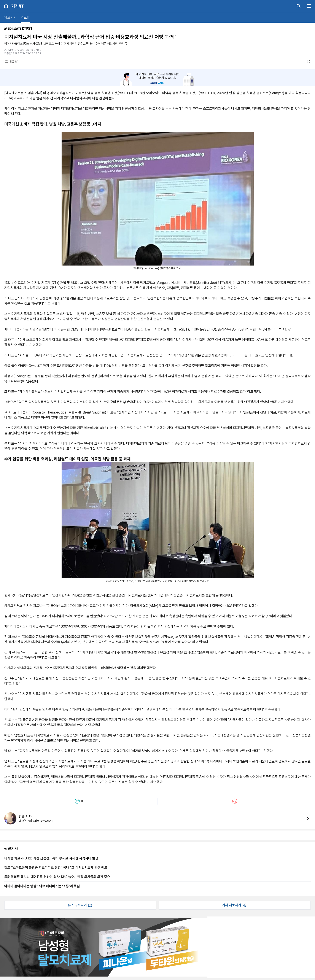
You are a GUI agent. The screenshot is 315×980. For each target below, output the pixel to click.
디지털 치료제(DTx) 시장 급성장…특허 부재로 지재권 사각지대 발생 (51, 858)
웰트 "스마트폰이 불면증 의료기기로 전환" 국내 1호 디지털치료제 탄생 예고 (56, 867)
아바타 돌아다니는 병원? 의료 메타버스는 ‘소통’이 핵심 (42, 886)
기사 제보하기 (235, 905)
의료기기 (10, 17)
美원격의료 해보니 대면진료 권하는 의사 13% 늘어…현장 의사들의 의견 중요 (57, 877)
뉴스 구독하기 (80, 905)
